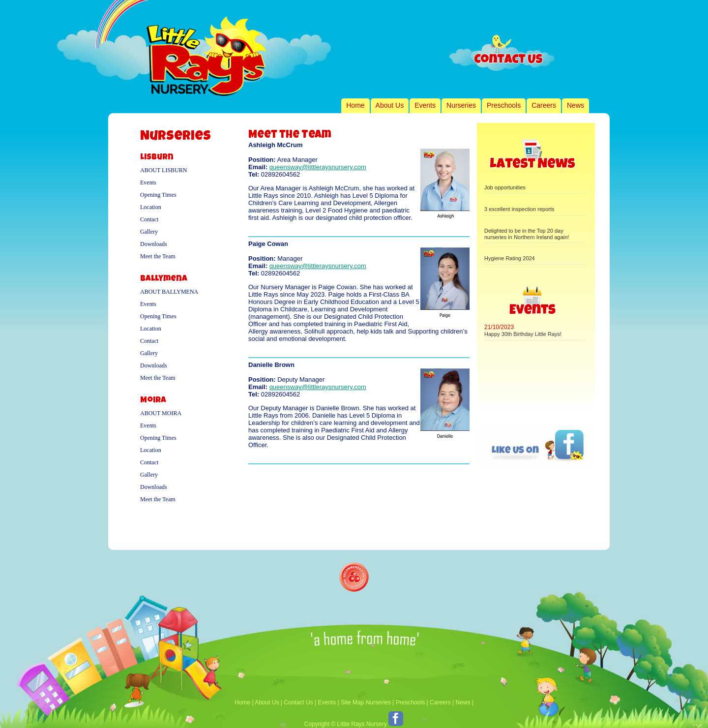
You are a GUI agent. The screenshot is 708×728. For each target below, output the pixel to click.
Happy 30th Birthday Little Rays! (523, 334)
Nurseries (461, 105)
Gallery (149, 232)
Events (425, 105)
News (575, 105)
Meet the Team (158, 256)
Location (151, 207)
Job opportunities (505, 187)
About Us (390, 105)
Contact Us (298, 702)
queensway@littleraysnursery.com (318, 167)
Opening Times (158, 195)
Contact (149, 219)
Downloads (154, 244)
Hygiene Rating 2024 (510, 258)
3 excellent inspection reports (519, 209)
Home (355, 105)
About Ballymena (169, 292)
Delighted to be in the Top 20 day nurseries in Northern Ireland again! (527, 234)
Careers (544, 105)
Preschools (504, 105)
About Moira (161, 413)
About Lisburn (163, 170)
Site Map (352, 702)
